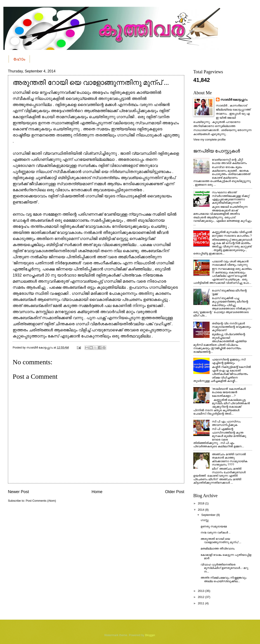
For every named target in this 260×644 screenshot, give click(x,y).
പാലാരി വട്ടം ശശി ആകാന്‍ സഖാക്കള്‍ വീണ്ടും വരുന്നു (230, 263)
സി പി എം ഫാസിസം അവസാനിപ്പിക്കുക (226, 423)
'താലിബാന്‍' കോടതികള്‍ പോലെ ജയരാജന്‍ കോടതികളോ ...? (229, 392)
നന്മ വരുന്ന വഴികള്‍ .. (215, 532)
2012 (201, 597)
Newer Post (18, 492)
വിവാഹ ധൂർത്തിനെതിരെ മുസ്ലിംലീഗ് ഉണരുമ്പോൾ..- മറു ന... (224, 568)
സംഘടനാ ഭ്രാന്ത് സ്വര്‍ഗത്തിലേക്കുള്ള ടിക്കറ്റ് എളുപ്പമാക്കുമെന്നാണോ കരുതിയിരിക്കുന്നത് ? (231, 197)
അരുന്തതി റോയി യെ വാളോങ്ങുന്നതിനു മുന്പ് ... (221, 540)
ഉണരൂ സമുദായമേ (214, 526)
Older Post (175, 492)
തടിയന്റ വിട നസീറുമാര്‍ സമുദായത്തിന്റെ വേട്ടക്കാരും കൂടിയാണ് (231, 327)
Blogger (150, 635)
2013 (201, 591)
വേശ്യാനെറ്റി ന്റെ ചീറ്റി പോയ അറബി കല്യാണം (229, 161)
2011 (201, 603)
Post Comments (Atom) (41, 501)
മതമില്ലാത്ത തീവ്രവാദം (218, 548)
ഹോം (19, 59)
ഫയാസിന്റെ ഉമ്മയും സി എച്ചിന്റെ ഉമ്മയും (229, 361)
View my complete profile (209, 140)
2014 (201, 510)
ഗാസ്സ (204, 520)
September (209, 515)
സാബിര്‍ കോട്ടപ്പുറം (234, 100)
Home (97, 492)
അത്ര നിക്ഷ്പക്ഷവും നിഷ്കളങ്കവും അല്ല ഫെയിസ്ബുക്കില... (223, 579)
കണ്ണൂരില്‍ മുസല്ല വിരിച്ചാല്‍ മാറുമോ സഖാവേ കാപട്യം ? (232, 234)
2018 (201, 503)
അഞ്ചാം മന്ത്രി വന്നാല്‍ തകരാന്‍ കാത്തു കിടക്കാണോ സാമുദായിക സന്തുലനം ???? (230, 459)
